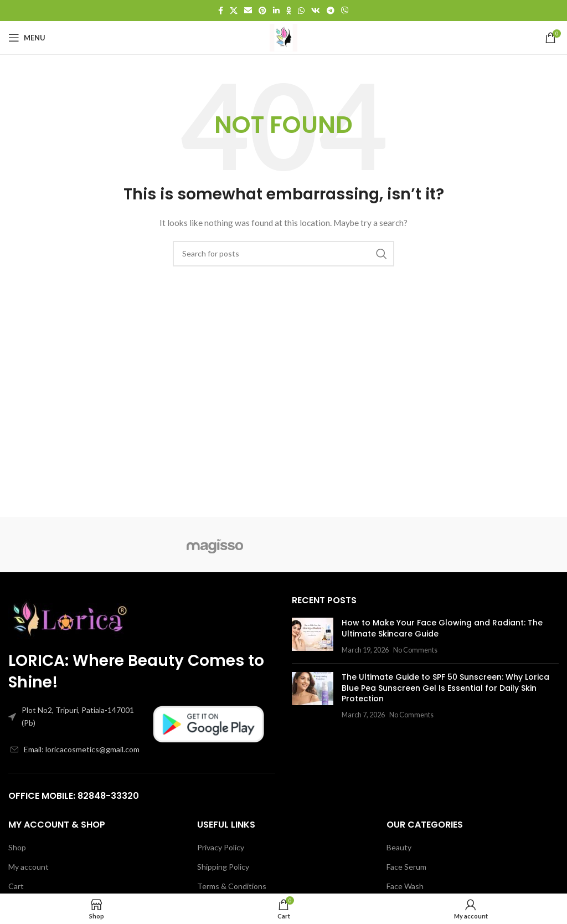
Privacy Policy (221, 847)
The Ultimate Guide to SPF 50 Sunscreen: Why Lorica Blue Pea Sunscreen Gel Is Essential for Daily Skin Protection (445, 688)
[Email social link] (248, 11)
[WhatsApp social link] (301, 11)
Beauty (399, 847)
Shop (17, 847)
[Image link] (69, 616)
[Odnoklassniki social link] (289, 11)
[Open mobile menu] (27, 38)
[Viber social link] (345, 11)
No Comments (415, 650)
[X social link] (234, 11)
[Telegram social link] (331, 11)
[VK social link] (316, 11)
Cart (16, 886)
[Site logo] (283, 37)
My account (29, 867)
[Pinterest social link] (262, 11)
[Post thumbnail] (313, 636)
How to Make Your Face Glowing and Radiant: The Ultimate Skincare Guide (442, 628)
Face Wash (405, 886)
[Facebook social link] (221, 11)
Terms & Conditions (232, 886)
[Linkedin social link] (276, 11)
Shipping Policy (223, 867)
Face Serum (406, 867)
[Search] (283, 254)
